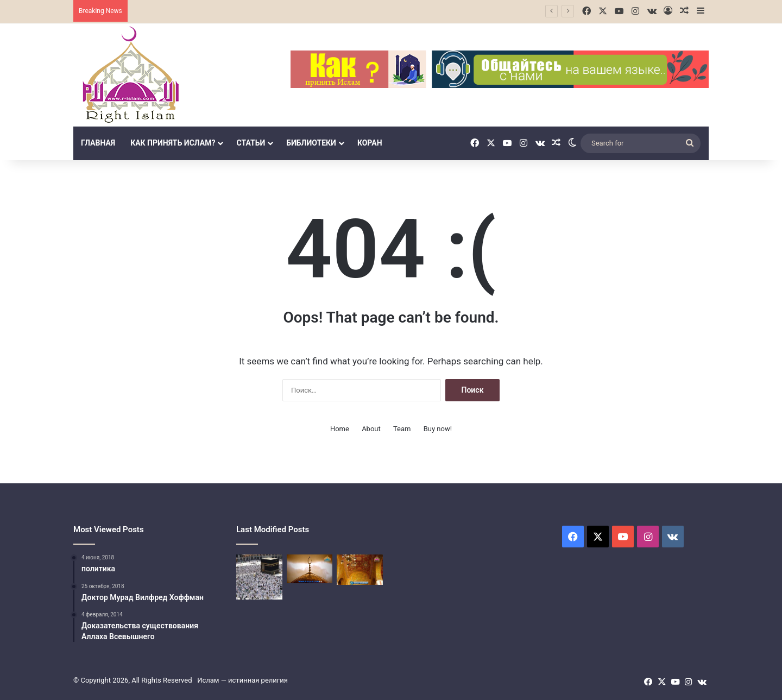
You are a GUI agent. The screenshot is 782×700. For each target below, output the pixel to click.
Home (340, 429)
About (371, 429)
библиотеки (311, 143)
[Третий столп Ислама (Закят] (310, 569)
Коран (370, 143)
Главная (98, 143)
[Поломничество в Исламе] (259, 577)
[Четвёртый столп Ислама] (360, 570)
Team (402, 429)
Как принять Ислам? (173, 143)
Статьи (251, 143)
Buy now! (438, 429)
